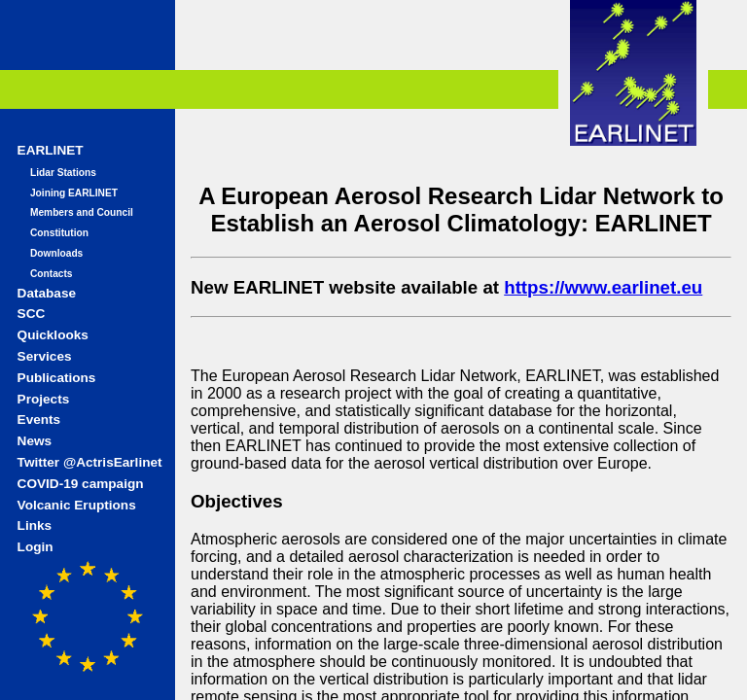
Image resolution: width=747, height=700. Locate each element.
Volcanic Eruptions (77, 505)
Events (39, 420)
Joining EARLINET (74, 193)
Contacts (52, 274)
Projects (44, 399)
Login (36, 547)
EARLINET (51, 150)
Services (45, 356)
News (35, 441)
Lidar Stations (63, 173)
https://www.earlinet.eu (603, 287)
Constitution (59, 233)
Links (35, 525)
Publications (57, 378)
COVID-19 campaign (81, 484)
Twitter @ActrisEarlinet (90, 462)
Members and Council (82, 212)
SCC (32, 314)
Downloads (56, 253)
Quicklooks (53, 335)
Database (47, 293)
